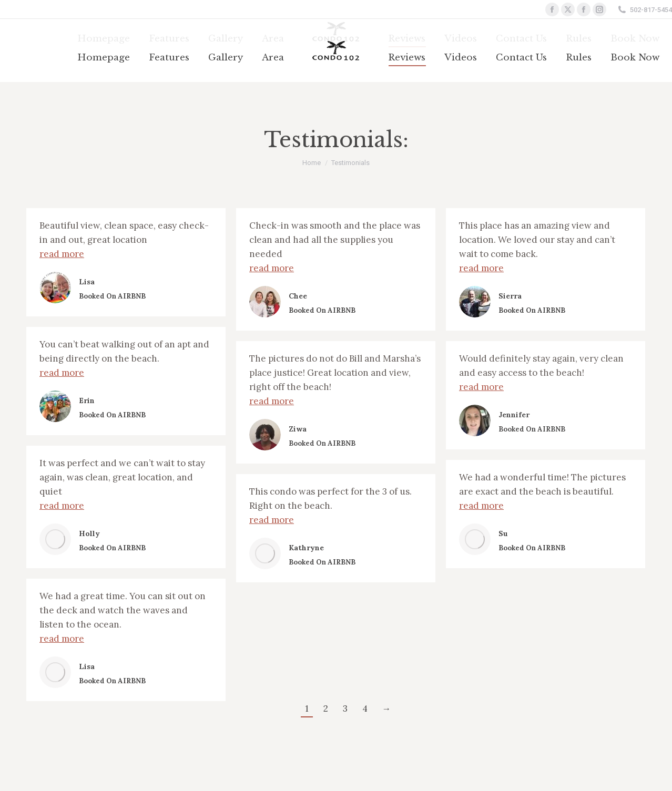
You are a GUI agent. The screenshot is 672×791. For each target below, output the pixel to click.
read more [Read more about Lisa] (62, 254)
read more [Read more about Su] (481, 506)
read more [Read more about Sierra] (481, 268)
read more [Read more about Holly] (62, 506)
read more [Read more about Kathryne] (272, 520)
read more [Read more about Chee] (272, 268)
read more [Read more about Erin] (62, 373)
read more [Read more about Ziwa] (272, 401)
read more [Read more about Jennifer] (481, 387)
